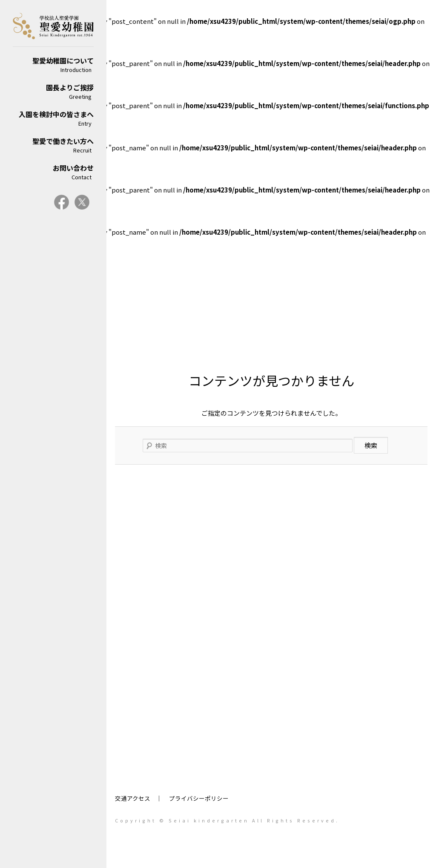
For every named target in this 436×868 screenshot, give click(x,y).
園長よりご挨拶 (53, 91)
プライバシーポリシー (199, 798)
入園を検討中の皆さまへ (53, 118)
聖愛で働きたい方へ (53, 145)
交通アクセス (133, 798)
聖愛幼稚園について (53, 65)
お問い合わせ (53, 172)
